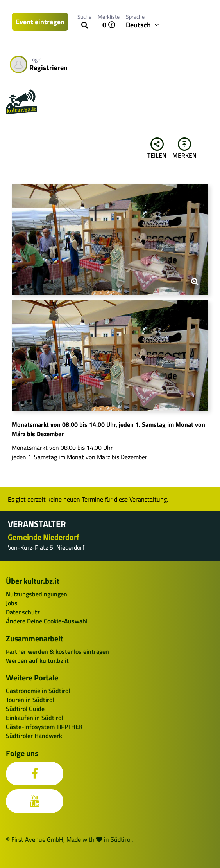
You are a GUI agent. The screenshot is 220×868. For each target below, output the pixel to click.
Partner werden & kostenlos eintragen (57, 651)
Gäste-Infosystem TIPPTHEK (44, 727)
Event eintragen (40, 22)
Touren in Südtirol (30, 700)
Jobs (12, 603)
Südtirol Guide (25, 709)
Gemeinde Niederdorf (44, 537)
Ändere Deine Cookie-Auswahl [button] (47, 621)
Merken (184, 149)
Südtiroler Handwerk (34, 736)
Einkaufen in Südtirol (34, 718)
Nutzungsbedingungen (37, 594)
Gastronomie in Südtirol (38, 691)
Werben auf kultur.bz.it (37, 660)
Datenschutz (23, 612)
